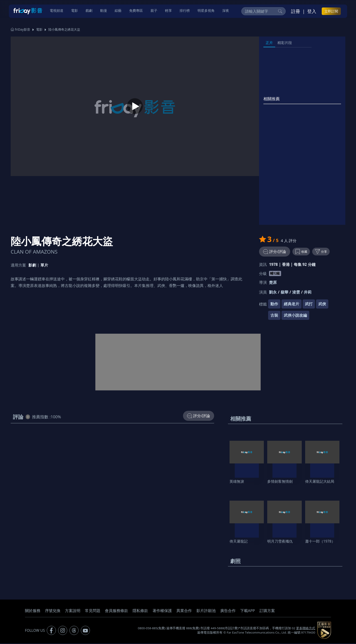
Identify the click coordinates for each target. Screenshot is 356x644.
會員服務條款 (116, 611)
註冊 (296, 12)
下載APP (248, 611)
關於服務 (33, 611)
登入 (312, 12)
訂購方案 (267, 611)
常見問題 (93, 611)
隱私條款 (140, 611)
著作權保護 (162, 611)
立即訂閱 (331, 12)
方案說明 (73, 611)
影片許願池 (206, 611)
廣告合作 (228, 611)
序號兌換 (53, 611)
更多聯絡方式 (306, 629)
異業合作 (184, 611)
